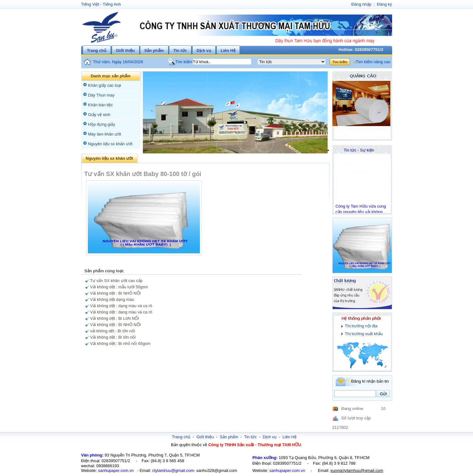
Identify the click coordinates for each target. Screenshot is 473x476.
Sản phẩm (154, 50)
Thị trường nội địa (361, 326)
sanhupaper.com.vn (116, 470)
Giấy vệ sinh (99, 115)
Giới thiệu (125, 50)
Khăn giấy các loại (105, 85)
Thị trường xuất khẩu (364, 334)
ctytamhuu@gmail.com (173, 470)
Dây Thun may (101, 95)
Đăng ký (385, 4)
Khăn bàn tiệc (101, 105)
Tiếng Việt (90, 4)
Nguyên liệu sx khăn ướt (110, 144)
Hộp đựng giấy (102, 124)
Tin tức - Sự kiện (359, 150)
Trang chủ (97, 50)
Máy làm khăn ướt (105, 134)
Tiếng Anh (112, 4)
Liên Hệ (228, 50)
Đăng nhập (361, 4)
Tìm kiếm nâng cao (373, 62)
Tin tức (180, 50)
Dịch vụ (204, 50)
